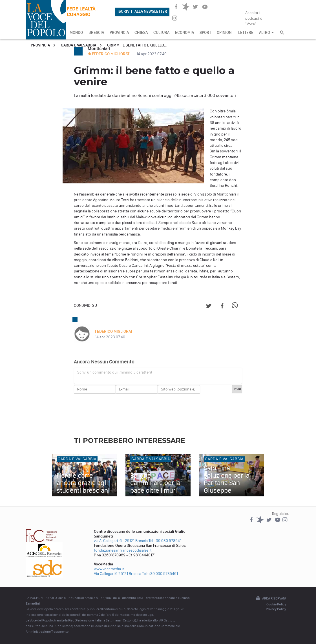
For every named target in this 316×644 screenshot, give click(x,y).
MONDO (76, 33)
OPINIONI (225, 33)
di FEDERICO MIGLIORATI (110, 54)
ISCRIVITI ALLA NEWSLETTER (142, 11)
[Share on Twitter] (209, 307)
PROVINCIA (119, 33)
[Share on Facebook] (222, 307)
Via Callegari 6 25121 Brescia (118, 574)
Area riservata (271, 598)
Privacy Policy (276, 609)
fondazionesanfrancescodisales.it (123, 550)
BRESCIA (96, 33)
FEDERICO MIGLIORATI (114, 331)
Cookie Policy (276, 604)
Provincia (40, 45)
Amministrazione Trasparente (47, 632)
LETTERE (246, 33)
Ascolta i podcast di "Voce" (254, 17)
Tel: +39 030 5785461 (160, 574)
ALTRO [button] (266, 33)
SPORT (205, 33)
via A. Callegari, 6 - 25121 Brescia (121, 541)
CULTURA (161, 33)
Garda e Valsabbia (79, 45)
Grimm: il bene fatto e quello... (137, 45)
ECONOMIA (184, 33)
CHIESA (141, 33)
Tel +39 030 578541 (165, 541)
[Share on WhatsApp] (236, 307)
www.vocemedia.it (109, 569)
